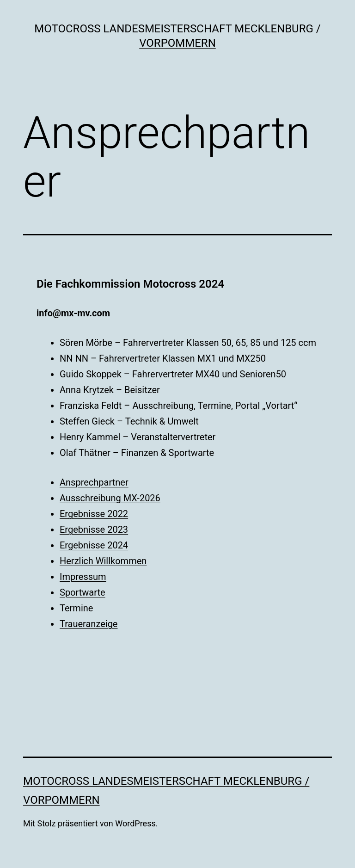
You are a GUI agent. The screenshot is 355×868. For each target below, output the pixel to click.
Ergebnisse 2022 (94, 514)
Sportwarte (83, 592)
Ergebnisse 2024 (94, 545)
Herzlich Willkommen (103, 561)
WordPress (135, 823)
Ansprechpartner (94, 482)
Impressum (83, 577)
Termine (76, 608)
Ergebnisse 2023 (94, 529)
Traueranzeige (89, 624)
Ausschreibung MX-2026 (110, 498)
